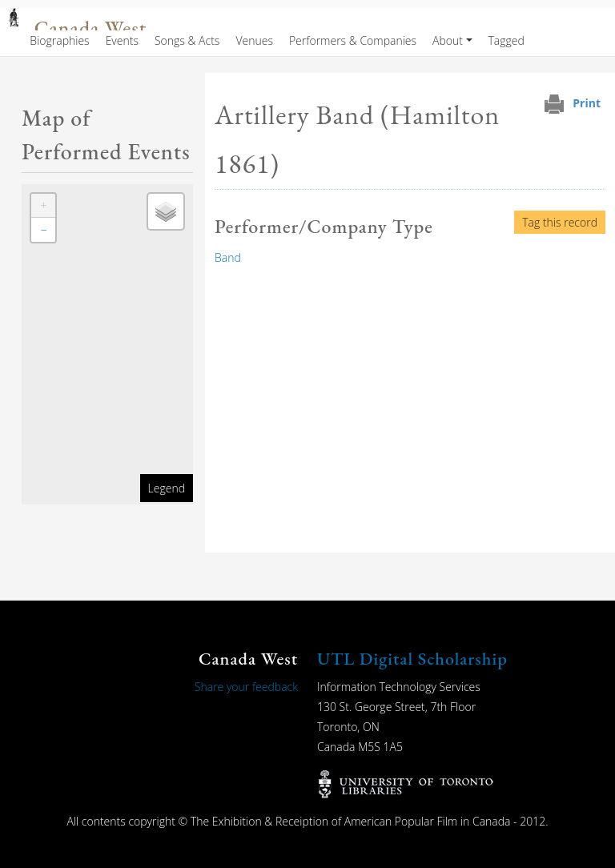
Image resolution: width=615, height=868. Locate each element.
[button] (43, 206)
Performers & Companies (353, 40)
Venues (254, 40)
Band (228, 257)
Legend (167, 488)
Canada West (90, 28)
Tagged (506, 40)
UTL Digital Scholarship (412, 659)
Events (122, 40)
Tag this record (560, 222)
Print (587, 103)
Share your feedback (246, 687)
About (448, 40)
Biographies (59, 40)
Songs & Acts (187, 40)
